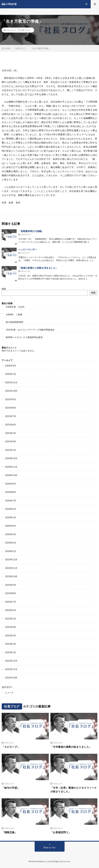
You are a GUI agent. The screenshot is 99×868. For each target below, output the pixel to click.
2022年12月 (11, 661)
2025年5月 (10, 433)
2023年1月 (10, 652)
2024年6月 (10, 509)
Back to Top (49, 847)
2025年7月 (10, 416)
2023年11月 (11, 568)
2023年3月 (10, 636)
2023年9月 (10, 585)
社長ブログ (25, 30)
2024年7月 (10, 501)
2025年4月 (10, 441)
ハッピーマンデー (28, 249)
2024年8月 (10, 492)
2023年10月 (11, 576)
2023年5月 (10, 619)
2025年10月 (11, 391)
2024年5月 (10, 517)
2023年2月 (10, 644)
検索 (4, 289)
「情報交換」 (9, 832)
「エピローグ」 (11, 747)
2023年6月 (10, 610)
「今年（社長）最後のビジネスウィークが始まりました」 (74, 790)
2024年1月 (10, 551)
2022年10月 (11, 678)
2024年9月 (10, 484)
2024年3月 (10, 534)
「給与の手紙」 (11, 788)
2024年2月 (10, 543)
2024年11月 (11, 467)
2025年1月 (10, 450)
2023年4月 (10, 627)
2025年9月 (10, 399)
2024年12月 (11, 458)
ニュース (9, 692)
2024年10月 (11, 475)
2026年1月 (10, 374)
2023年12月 (11, 560)
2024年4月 (10, 526)
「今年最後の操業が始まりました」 (71, 747)
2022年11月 (11, 669)
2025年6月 (10, 425)
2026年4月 (10, 366)
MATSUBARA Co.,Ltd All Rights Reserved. (51, 861)
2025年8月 (10, 408)
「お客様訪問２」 (61, 832)
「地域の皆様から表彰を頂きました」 (38, 268)
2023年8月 (10, 593)
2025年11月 (11, 382)
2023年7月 (10, 602)
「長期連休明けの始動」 (31, 231)
